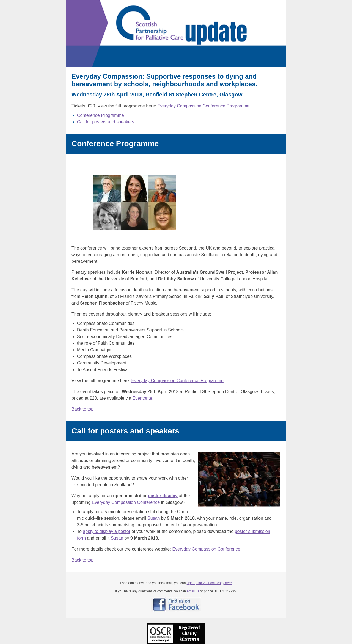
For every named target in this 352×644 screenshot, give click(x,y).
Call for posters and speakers (106, 122)
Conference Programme (101, 115)
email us (193, 591)
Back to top (82, 409)
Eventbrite (142, 398)
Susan (154, 518)
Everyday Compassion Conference (126, 502)
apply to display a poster (107, 531)
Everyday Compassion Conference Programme (203, 106)
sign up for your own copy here (209, 583)
